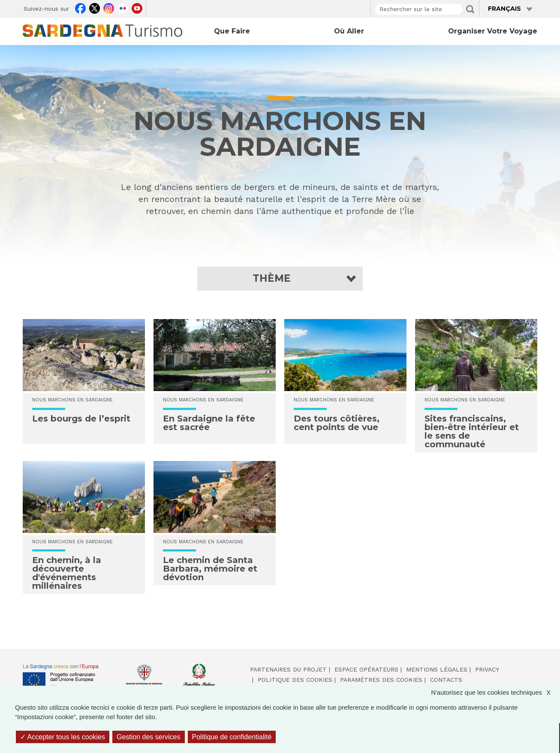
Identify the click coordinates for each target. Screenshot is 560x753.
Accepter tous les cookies (63, 737)
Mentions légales (437, 669)
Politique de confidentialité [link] (232, 737)
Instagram (109, 7)
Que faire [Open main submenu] (232, 31)
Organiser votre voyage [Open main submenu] (493, 31)
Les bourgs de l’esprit (81, 419)
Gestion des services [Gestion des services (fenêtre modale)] (149, 737)
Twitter (95, 7)
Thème (272, 279)
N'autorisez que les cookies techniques (495, 693)
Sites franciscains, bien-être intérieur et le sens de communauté (472, 431)
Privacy (487, 669)
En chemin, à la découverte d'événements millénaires (67, 573)
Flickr (123, 7)
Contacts (446, 680)
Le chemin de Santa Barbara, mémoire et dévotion (210, 569)
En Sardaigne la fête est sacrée (209, 423)
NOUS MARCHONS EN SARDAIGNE (72, 400)
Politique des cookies (295, 680)
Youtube (137, 7)
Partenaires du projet (288, 669)
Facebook (80, 7)
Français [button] (504, 9)
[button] (280, 279)
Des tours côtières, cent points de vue (337, 423)
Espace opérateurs (366, 669)
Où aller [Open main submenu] (349, 31)
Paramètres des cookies (381, 680)
